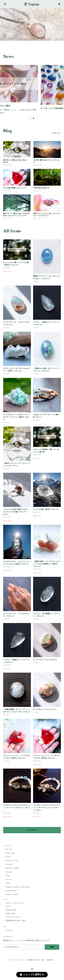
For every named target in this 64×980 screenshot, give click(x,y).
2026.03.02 (7, 166)
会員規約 (50, 961)
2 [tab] (33, 119)
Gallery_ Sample (12, 895)
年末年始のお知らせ (42, 189)
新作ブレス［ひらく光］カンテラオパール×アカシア (47, 216)
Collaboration (11, 892)
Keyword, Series (12, 862)
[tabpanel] (32, 91)
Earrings (9, 873)
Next (62, 24)
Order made (10, 854)
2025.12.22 (7, 192)
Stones (8, 858)
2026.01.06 (38, 166)
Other (8, 884)
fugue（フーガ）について (15, 904)
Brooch (9, 880)
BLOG (8, 908)
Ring (8, 877)
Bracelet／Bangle (12, 869)
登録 (52, 948)
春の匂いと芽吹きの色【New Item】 (15, 162)
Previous (2, 24)
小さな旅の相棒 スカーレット (15, 189)
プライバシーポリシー (14, 918)
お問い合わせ (11, 915)
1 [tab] (31, 119)
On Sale (9, 850)
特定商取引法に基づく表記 (16, 922)
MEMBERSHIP (11, 911)
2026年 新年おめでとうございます (46, 162)
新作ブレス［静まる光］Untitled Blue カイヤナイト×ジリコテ (16, 216)
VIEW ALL (56, 134)
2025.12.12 (38, 219)
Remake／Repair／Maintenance (18, 888)
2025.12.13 (7, 219)
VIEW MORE (32, 831)
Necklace (9, 865)
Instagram (10, 931)
